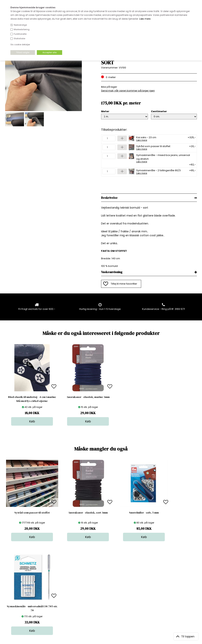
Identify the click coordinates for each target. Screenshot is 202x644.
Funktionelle (20, 34)
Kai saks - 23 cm (146, 138)
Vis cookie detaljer (20, 45)
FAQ (53, 585)
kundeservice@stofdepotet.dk (24, 597)
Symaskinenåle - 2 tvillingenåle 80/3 (158, 171)
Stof (99, 578)
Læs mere (145, 19)
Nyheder (102, 593)
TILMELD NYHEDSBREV (169, 587)
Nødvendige (20, 25)
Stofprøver (103, 601)
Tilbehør (102, 589)
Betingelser (58, 597)
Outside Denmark (62, 593)
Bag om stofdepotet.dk (65, 582)
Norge (55, 589)
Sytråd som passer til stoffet (153, 147)
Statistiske (19, 38)
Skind (100, 582)
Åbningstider (59, 578)
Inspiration (103, 604)
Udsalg (101, 597)
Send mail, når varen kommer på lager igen (128, 91)
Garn (100, 585)
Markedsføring (22, 29)
